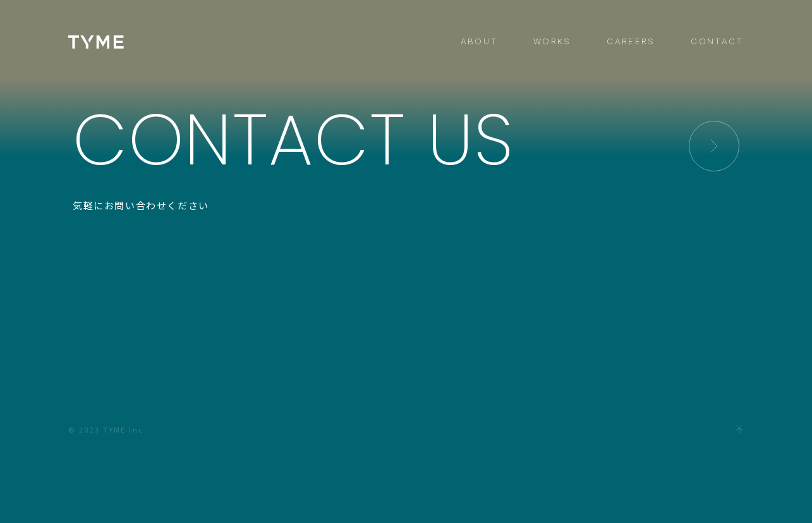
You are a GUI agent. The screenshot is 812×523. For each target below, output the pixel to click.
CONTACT (717, 41)
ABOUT (479, 41)
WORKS (552, 41)
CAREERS (631, 41)
